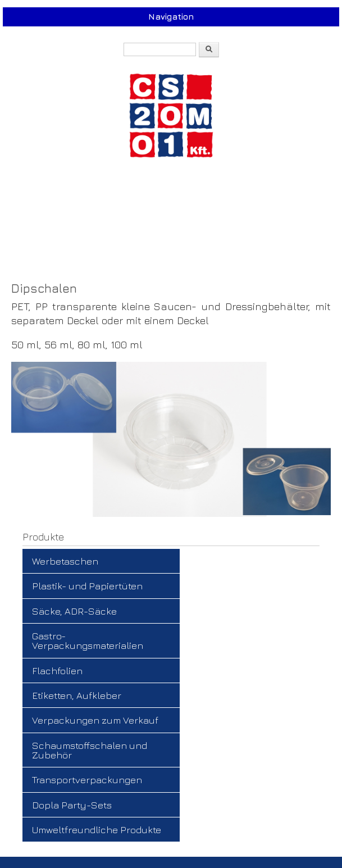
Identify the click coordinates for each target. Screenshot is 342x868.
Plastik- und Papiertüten (87, 586)
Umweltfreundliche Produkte (97, 830)
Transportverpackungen (87, 780)
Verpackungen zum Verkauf (95, 720)
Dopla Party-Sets (72, 805)
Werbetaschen (65, 561)
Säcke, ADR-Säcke (74, 611)
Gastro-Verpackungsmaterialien (88, 640)
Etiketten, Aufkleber (77, 695)
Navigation (171, 17)
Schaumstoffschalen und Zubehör (90, 750)
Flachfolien (57, 671)
